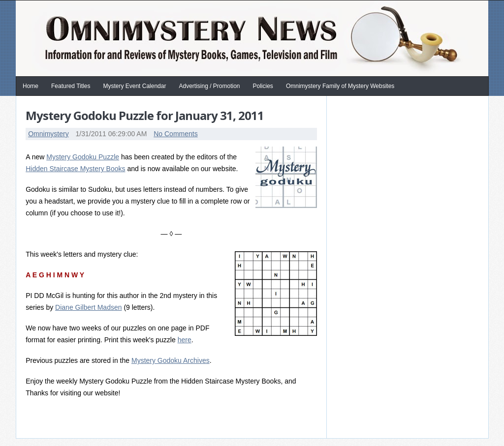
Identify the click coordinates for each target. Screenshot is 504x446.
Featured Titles (71, 86)
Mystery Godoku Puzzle (83, 157)
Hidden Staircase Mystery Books (75, 169)
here (185, 340)
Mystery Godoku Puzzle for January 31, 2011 (145, 115)
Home (31, 86)
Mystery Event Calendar (134, 86)
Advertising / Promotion (209, 86)
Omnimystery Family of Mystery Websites (340, 86)
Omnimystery (48, 134)
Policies (263, 86)
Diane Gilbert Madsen (88, 307)
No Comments (175, 134)
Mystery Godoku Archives (171, 360)
